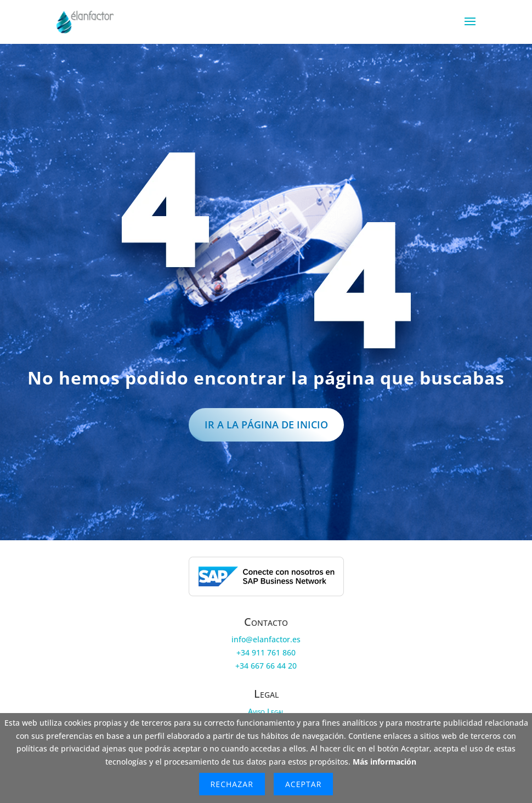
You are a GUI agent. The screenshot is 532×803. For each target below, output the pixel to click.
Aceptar (303, 784)
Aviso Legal (266, 711)
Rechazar (232, 784)
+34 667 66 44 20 (266, 666)
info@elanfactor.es (266, 639)
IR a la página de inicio (266, 425)
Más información (384, 762)
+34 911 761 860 (266, 652)
